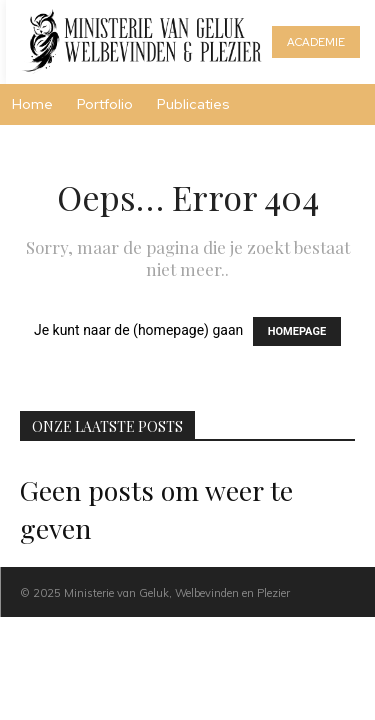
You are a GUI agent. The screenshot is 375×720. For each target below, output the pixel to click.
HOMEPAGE (297, 331)
